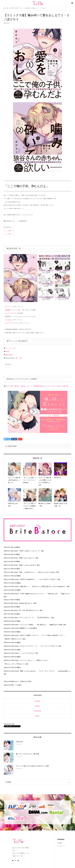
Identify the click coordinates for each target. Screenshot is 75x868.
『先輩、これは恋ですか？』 (27, 572)
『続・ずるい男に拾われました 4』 (29, 610)
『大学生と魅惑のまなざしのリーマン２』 (32, 594)
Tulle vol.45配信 (16, 667)
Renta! (7, 351)
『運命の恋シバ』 (24, 586)
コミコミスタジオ (11, 313)
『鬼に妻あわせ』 (41, 625)
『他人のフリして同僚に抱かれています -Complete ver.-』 (49, 586)
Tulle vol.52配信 (15, 607)
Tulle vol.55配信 (16, 583)
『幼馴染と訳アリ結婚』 (56, 625)
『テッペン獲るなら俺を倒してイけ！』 (53, 635)
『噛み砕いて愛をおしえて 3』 (13, 639)
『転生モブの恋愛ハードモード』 (29, 635)
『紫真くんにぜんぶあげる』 (28, 671)
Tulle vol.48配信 (16, 642)
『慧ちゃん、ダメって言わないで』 (15, 664)
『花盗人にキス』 (65, 594)
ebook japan (9, 355)
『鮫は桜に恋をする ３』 (26, 603)
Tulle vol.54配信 (16, 590)
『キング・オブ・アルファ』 (47, 671)
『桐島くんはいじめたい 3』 (27, 558)
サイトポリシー (61, 846)
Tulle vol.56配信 (16, 576)
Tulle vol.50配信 (16, 621)
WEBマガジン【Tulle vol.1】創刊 (21, 681)
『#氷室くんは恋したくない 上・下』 (30, 551)
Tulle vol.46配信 (16, 657)
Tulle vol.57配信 (15, 569)
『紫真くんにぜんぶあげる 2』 (28, 565)
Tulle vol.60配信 (15, 547)
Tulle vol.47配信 (16, 650)
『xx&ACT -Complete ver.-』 (28, 579)
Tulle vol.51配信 (15, 614)
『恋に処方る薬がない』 (44, 617)
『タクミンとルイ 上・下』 (26, 617)
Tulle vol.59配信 (15, 554)
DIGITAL (37, 706)
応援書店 (8, 310)
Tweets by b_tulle (9, 724)
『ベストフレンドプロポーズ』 (49, 646)
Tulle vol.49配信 (16, 632)
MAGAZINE (37, 711)
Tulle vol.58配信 (15, 561)
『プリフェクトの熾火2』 (27, 625)
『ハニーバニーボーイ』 (26, 660)
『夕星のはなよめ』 (52, 594)
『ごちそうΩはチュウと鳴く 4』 (48, 579)
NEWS (15, 446)
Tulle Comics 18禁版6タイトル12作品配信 (24, 628)
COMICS (10, 446)
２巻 (23, 310)
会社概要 (60, 843)
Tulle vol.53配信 (15, 600)
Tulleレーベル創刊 (16, 685)
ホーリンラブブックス (12, 323)
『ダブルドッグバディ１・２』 (28, 646)
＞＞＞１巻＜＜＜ (9, 231)
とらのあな (8, 320)
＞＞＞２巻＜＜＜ (9, 234)
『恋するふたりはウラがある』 (47, 572)
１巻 (19, 310)
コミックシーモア (11, 348)
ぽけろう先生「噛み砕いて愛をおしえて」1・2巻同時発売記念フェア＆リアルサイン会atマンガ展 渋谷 (37, 386)
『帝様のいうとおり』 (42, 660)
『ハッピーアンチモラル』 (27, 653)
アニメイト (8, 307)
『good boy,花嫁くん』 (64, 671)
